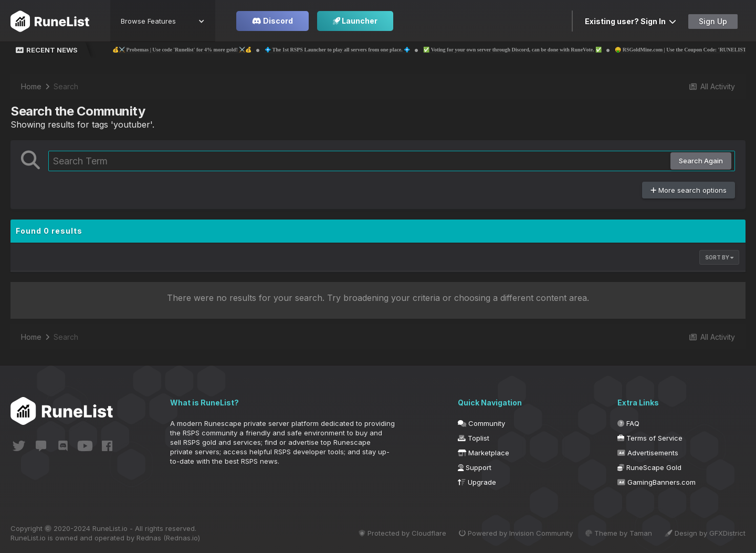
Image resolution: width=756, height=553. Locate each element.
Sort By (719, 257)
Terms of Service (650, 438)
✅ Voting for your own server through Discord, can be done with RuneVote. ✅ (546, 50)
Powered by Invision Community (516, 533)
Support (475, 467)
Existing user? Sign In (631, 21)
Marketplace (484, 453)
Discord (272, 21)
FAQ (628, 423)
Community (481, 423)
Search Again (701, 161)
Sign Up (713, 21)
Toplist (474, 438)
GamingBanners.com (657, 482)
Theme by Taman (619, 533)
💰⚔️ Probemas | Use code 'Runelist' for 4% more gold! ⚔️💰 (216, 50)
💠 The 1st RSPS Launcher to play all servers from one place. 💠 (371, 50)
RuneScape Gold (649, 467)
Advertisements (648, 453)
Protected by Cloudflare (402, 533)
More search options (689, 190)
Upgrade (477, 482)
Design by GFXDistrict (705, 533)
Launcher (355, 21)
